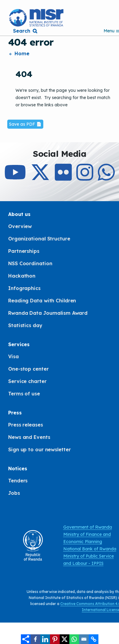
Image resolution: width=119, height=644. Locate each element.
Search (21, 31)
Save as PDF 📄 (25, 124)
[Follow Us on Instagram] (85, 178)
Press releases (26, 425)
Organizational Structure (39, 239)
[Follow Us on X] (40, 178)
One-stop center (28, 369)
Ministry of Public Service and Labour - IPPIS (89, 560)
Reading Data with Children (42, 301)
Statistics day (25, 325)
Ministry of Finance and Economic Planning (87, 538)
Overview (20, 226)
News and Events (29, 437)
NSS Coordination (30, 263)
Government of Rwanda (88, 527)
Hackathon (22, 276)
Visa (13, 356)
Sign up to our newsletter (40, 449)
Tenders (18, 481)
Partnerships (24, 251)
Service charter (27, 381)
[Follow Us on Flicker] (63, 178)
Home (19, 53)
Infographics (24, 288)
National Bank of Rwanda (90, 549)
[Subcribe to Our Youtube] (15, 178)
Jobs (14, 493)
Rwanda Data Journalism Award (48, 313)
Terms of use (24, 394)
